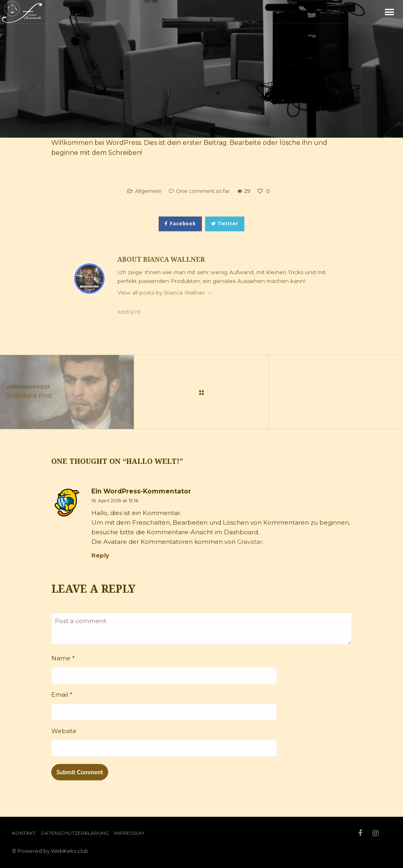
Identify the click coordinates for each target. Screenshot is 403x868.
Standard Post (67, 391)
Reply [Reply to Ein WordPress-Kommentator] (100, 555)
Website (129, 312)
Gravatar (250, 542)
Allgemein (148, 191)
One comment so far (203, 191)
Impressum (129, 833)
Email (62, 695)
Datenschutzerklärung (75, 833)
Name (63, 658)
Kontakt (24, 833)
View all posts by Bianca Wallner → (165, 293)
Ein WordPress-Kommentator (141, 491)
